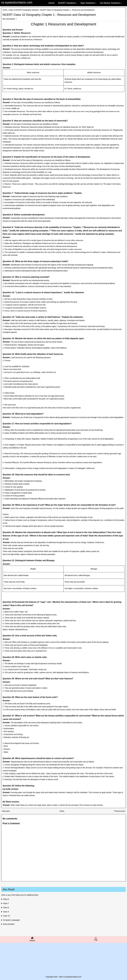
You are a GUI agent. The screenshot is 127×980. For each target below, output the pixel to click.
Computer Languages (11, 920)
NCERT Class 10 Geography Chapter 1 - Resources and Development (49, 15)
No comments (9, 19)
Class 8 (6, 907)
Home (5, 10)
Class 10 (6, 916)
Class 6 (6, 899)
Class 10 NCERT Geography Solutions (24, 10)
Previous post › (120, 811)
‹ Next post (5, 811)
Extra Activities (9, 924)
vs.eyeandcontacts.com (17, 2)
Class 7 (6, 903)
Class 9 (6, 912)
